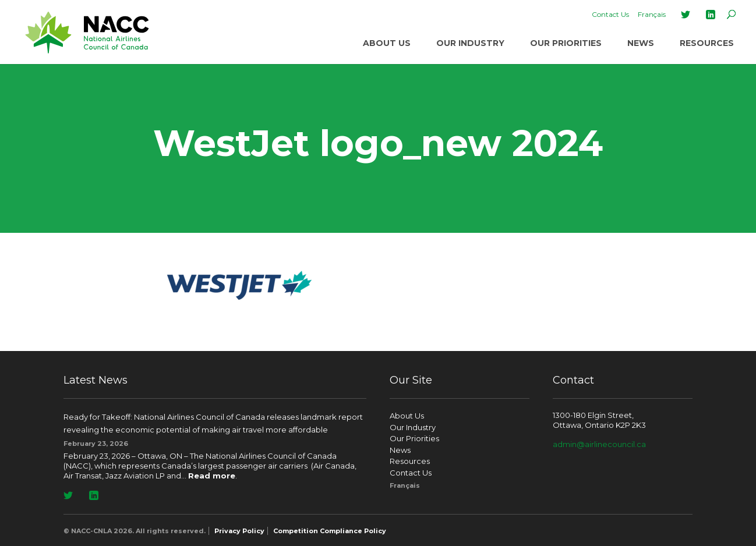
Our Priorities (566, 43)
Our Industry (470, 43)
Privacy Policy (239, 531)
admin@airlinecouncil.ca (599, 444)
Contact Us (610, 14)
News (641, 43)
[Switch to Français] (652, 15)
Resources (707, 43)
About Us (387, 43)
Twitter (686, 15)
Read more (212, 476)
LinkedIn (711, 15)
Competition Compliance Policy (330, 531)
